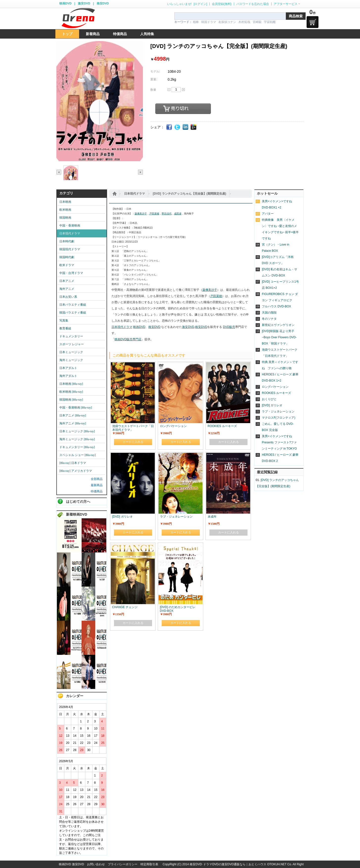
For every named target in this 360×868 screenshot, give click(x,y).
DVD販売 (229, 327)
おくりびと (269, 399)
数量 (153, 90)
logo (78, 18)
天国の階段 (269, 313)
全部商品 (97, 479)
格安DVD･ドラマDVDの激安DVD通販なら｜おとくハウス (228, 864)
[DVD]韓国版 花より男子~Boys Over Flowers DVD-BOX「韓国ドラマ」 (279, 337)
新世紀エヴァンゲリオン (278, 325)
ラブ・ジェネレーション (278, 411)
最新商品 (97, 485)
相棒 (196, 22)
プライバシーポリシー (123, 864)
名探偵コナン (227, 22)
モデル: (155, 71)
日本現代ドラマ (135, 194)
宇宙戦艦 (270, 22)
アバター (268, 214)
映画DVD (65, 3)
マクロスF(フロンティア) (279, 418)
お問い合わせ (96, 864)
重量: (154, 79)
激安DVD (84, 3)
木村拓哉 (244, 22)
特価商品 (97, 491)
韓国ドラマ (209, 22)
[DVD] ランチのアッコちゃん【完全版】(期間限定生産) (190, 194)
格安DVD (103, 3)
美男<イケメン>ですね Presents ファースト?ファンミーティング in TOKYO (279, 442)
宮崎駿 (257, 22)
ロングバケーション (275, 387)
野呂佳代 (167, 214)
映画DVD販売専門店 (128, 339)
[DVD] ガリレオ (272, 405)
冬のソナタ (269, 319)
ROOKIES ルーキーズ (276, 393)
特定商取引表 (149, 864)
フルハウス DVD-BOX (276, 306)
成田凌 (178, 214)
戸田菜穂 (154, 214)
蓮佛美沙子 (141, 214)
